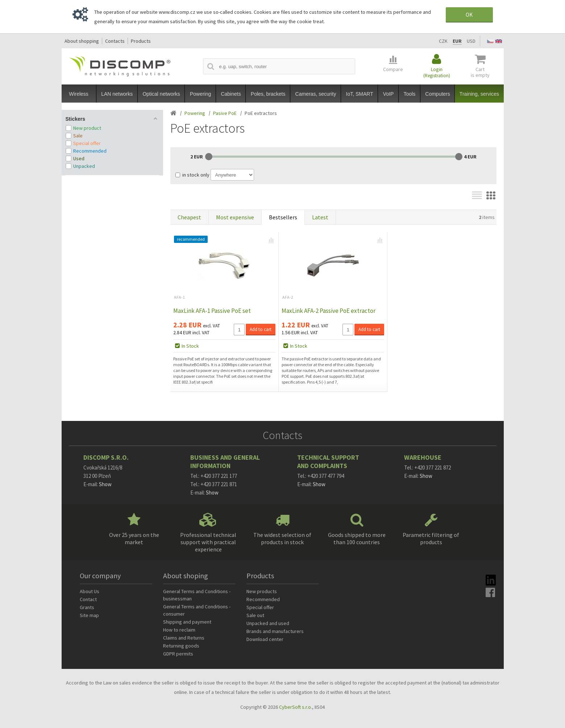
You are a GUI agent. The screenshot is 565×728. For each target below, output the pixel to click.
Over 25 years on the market (134, 538)
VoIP (389, 94)
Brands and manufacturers (275, 631)
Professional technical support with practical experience (208, 542)
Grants (87, 607)
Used (79, 158)
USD (471, 41)
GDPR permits (178, 654)
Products (141, 41)
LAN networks (117, 94)
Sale (78, 136)
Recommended (90, 151)
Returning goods (181, 646)
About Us (90, 591)
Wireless (79, 94)
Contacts (115, 41)
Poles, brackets (268, 94)
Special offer (87, 143)
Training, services (479, 94)
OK (469, 15)
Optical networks (161, 94)
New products (262, 591)
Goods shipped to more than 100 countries (357, 538)
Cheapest (189, 217)
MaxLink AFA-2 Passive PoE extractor (329, 311)
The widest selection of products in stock (282, 538)
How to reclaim (179, 630)
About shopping (82, 41)
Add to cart (261, 329)
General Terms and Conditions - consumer (197, 610)
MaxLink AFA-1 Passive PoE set (212, 311)
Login (437, 72)
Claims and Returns (184, 638)
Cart (480, 72)
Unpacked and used (268, 623)
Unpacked (84, 166)
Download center (265, 639)
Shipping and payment (187, 622)
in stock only (196, 175)
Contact (88, 599)
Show (105, 484)
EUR (457, 41)
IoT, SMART (360, 94)
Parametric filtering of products (431, 538)
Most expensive (235, 217)
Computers (437, 94)
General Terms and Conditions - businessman (197, 595)
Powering (200, 94)
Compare (393, 69)
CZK (443, 41)
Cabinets (231, 94)
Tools (410, 94)
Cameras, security (316, 94)
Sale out (255, 615)
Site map (89, 615)
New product (87, 128)
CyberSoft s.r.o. (296, 707)
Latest (320, 217)
